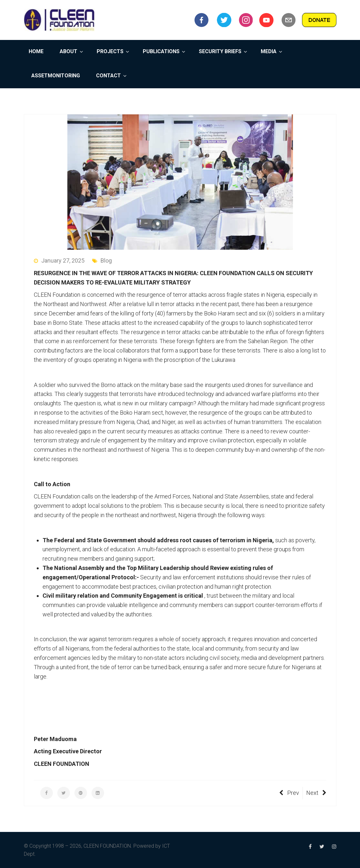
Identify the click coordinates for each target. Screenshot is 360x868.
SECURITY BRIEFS (220, 51)
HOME (36, 51)
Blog (102, 260)
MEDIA (269, 51)
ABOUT (68, 51)
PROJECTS (110, 51)
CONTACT (108, 76)
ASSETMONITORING (56, 76)
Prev (289, 793)
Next (316, 793)
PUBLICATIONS (161, 51)
